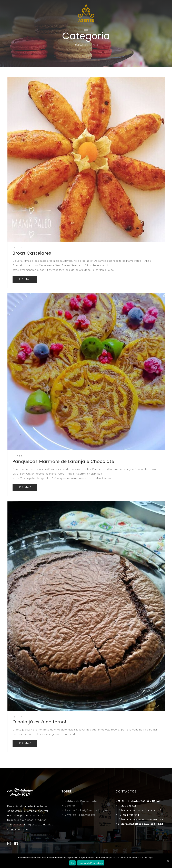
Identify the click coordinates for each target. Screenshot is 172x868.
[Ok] (168, 861)
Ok (73, 863)
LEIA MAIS (25, 279)
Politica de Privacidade (91, 863)
